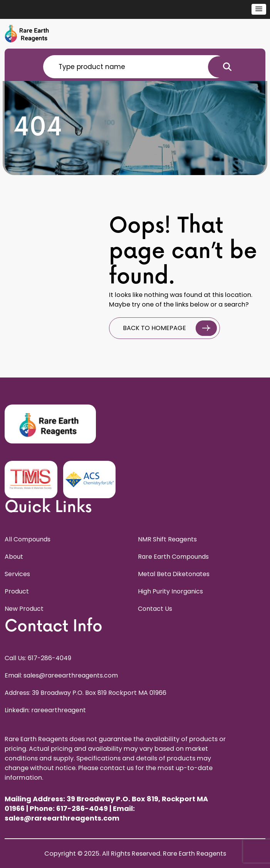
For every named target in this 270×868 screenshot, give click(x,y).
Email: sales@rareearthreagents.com (61, 675)
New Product (24, 609)
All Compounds (28, 539)
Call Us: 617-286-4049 (38, 658)
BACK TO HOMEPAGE (170, 328)
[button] (259, 9)
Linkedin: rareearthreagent (45, 710)
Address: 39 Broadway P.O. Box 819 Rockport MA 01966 (86, 693)
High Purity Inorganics (170, 591)
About (14, 557)
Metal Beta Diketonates (174, 574)
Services (17, 574)
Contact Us (155, 609)
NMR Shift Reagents (167, 539)
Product (17, 591)
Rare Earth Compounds (173, 557)
